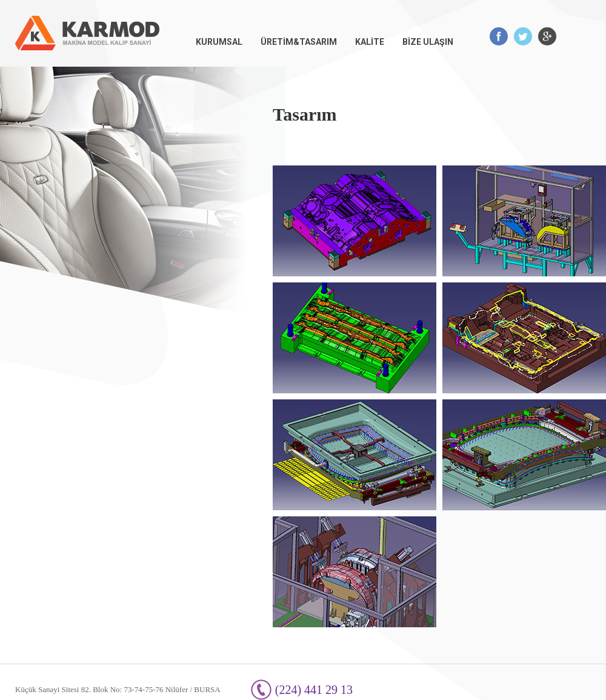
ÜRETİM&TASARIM (299, 42)
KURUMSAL (219, 42)
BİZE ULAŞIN (428, 42)
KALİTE (370, 42)
